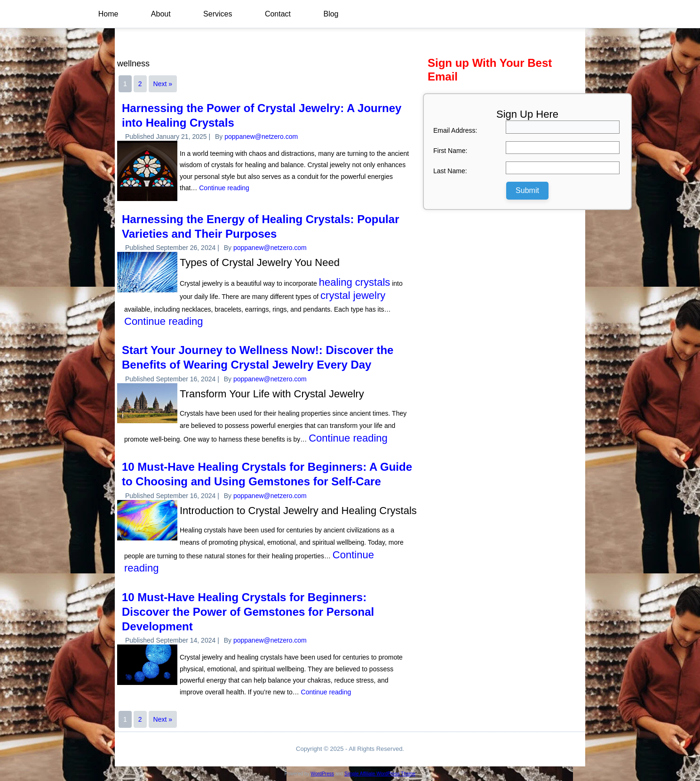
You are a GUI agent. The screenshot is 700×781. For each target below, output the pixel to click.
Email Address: (455, 130)
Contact (279, 14)
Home (108, 14)
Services (219, 14)
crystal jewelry (353, 295)
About (161, 14)
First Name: (450, 151)
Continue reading (224, 188)
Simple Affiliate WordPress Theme (380, 774)
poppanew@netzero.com (261, 137)
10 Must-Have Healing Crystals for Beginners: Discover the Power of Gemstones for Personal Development (248, 612)
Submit (527, 190)
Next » (163, 84)
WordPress (322, 774)
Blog (332, 14)
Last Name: (450, 171)
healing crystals (355, 282)
